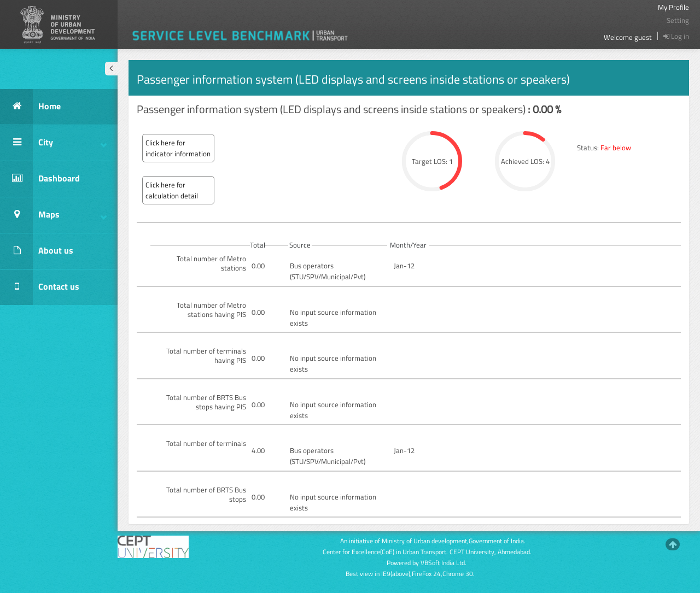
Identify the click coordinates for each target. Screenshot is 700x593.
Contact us (40, 287)
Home (30, 107)
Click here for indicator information (178, 148)
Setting (678, 20)
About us (37, 251)
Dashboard (40, 179)
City (53, 143)
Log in (676, 36)
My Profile (673, 7)
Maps (53, 215)
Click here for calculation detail (172, 190)
